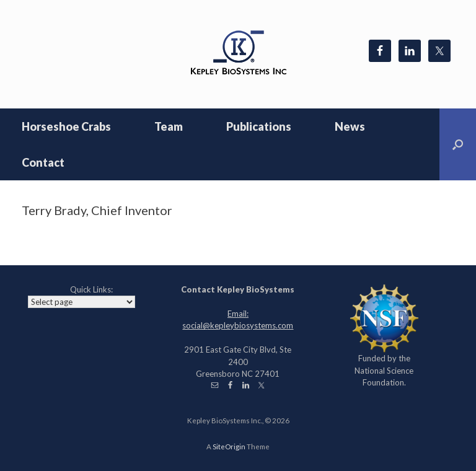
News (350, 126)
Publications (259, 126)
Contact (43, 162)
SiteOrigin (229, 447)
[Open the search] (458, 144)
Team (169, 126)
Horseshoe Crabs (66, 126)
